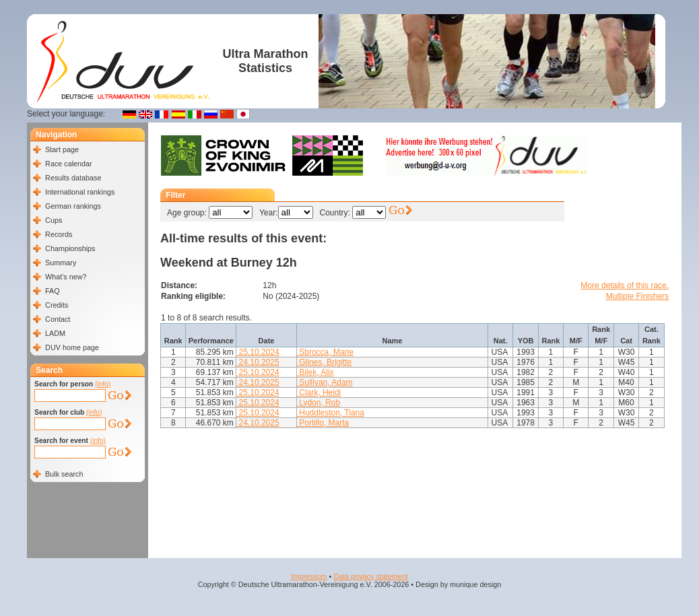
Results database (73, 178)
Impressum (309, 576)
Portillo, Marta (323, 423)
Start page (62, 149)
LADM (55, 333)
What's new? (66, 277)
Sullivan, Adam (325, 382)
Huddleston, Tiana (331, 413)
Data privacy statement (370, 576)
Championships (70, 248)
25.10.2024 (258, 352)
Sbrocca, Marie (325, 352)
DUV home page (72, 347)
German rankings (73, 206)
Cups (54, 220)
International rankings (80, 192)
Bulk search (64, 474)
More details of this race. (625, 285)
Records (59, 234)
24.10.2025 (258, 362)
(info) (103, 384)
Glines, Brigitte (324, 362)
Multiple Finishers (637, 296)
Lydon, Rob (319, 403)
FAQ (53, 291)
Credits (57, 305)
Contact (58, 319)
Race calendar (69, 164)
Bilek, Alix (315, 372)
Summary (61, 263)
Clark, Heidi (319, 392)
